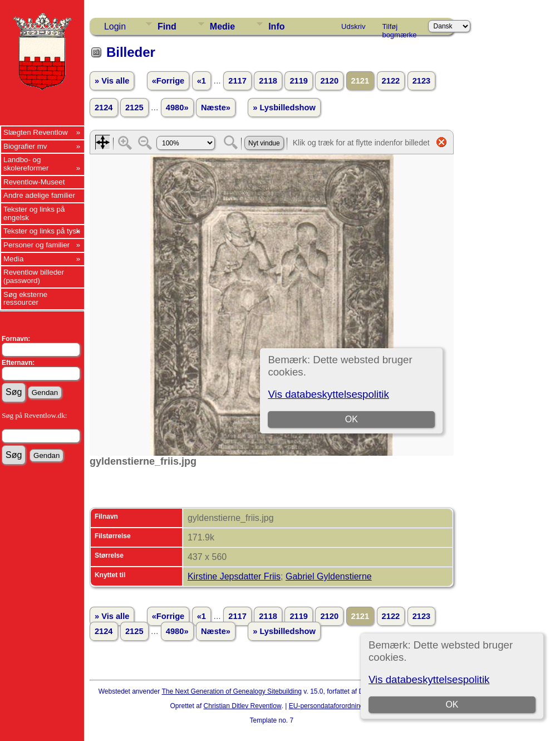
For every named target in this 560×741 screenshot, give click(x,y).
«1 (202, 81)
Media (13, 259)
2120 (329, 81)
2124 (104, 108)
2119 (299, 81)
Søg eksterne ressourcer (25, 299)
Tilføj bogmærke (399, 28)
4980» (177, 108)
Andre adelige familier (39, 195)
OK (452, 705)
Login (115, 26)
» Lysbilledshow (284, 108)
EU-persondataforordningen (330, 706)
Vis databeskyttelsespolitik (429, 679)
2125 (134, 108)
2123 (422, 81)
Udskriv (353, 26)
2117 (237, 81)
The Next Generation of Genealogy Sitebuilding (232, 691)
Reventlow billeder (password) (34, 276)
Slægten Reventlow (36, 132)
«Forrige (168, 81)
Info (276, 26)
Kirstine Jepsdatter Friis (234, 576)
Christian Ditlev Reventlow (243, 706)
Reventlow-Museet (34, 182)
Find (167, 26)
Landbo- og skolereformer (26, 164)
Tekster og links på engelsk (34, 213)
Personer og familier (36, 245)
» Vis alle (112, 81)
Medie (222, 26)
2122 (391, 81)
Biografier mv (25, 146)
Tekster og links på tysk (42, 231)
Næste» (216, 108)
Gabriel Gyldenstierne (329, 576)
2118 (268, 81)
